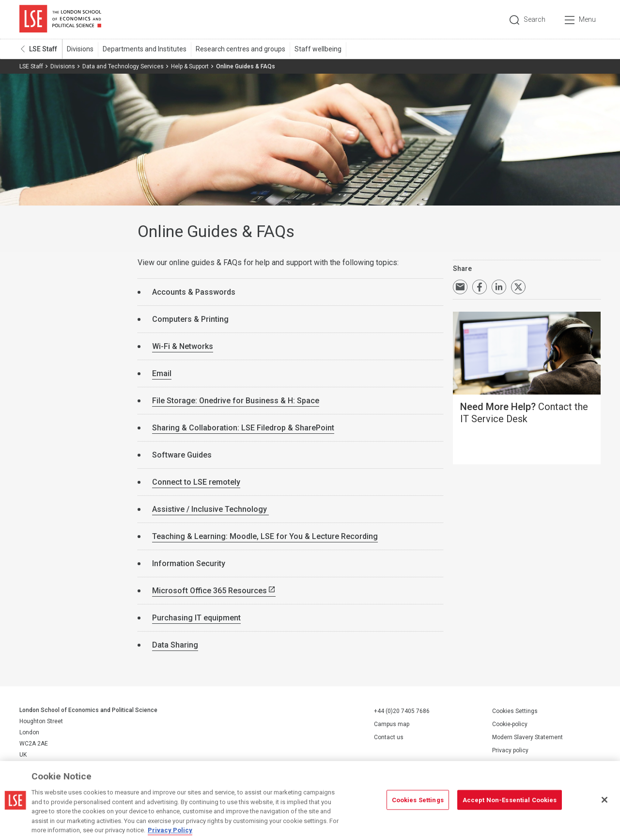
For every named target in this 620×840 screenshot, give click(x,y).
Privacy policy (510, 750)
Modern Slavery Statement (527, 737)
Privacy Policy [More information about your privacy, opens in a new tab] (170, 830)
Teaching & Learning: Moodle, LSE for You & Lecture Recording (265, 536)
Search (535, 19)
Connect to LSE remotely (196, 482)
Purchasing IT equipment (196, 618)
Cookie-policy (510, 724)
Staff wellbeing (318, 49)
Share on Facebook (480, 287)
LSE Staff (43, 49)
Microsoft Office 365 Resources (209, 591)
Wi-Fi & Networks (183, 346)
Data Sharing (175, 645)
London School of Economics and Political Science (60, 19)
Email (162, 373)
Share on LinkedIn (499, 287)
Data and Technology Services (123, 66)
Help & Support (190, 66)
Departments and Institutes (145, 49)
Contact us (389, 737)
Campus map (392, 724)
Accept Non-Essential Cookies (510, 800)
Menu (587, 19)
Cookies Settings (515, 711)
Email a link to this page (460, 287)
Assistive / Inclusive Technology (210, 509)
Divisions (80, 49)
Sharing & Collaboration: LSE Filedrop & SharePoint (243, 428)
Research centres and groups (240, 49)
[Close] (604, 800)
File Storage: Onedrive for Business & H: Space (236, 401)
